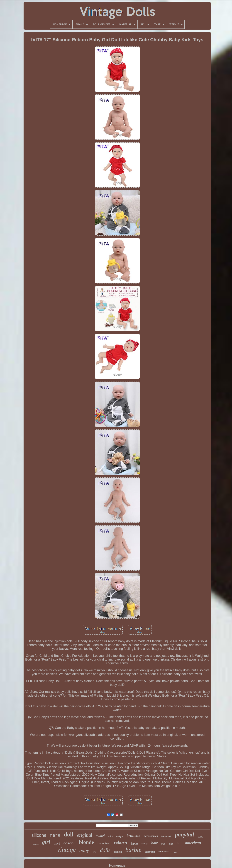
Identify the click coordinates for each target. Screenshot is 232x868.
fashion (118, 852)
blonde (86, 842)
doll (69, 834)
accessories (151, 836)
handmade (166, 836)
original (85, 835)
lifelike (200, 837)
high (171, 844)
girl (46, 842)
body (144, 843)
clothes (36, 844)
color (175, 852)
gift (163, 844)
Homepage (117, 865)
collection (104, 843)
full (179, 843)
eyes (95, 852)
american (193, 843)
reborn (120, 842)
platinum (150, 852)
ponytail (185, 834)
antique (120, 836)
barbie (133, 850)
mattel (100, 836)
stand (57, 844)
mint (111, 836)
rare (55, 835)
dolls (105, 850)
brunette (133, 835)
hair (154, 843)
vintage (66, 850)
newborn (164, 851)
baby (84, 850)
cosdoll (69, 843)
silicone (39, 835)
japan (134, 844)
